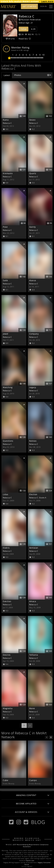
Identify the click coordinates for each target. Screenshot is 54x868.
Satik (5, 280)
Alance (33, 280)
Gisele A (43, 498)
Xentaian (34, 548)
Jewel (6, 334)
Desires (7, 655)
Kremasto (8, 173)
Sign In (43, 6)
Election (33, 494)
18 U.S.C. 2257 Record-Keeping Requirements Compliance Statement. (27, 846)
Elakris (6, 548)
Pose (5, 227)
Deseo (32, 120)
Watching (8, 387)
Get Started (29, 6)
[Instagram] (19, 822)
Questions (8, 441)
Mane (32, 708)
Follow (24, 29)
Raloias (33, 441)
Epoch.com (30, 861)
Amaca (33, 601)
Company (34, 334)
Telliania (34, 655)
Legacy (33, 387)
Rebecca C (7, 123)
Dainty (32, 227)
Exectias (7, 601)
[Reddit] (26, 822)
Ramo (6, 120)
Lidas (6, 494)
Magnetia (8, 708)
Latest (7, 75)
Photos (18, 75)
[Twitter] (11, 822)
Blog (38, 822)
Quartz (33, 173)
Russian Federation (30, 20)
